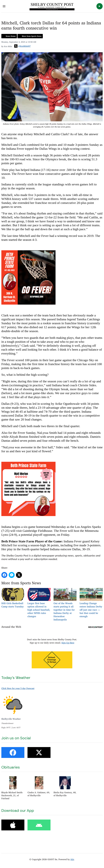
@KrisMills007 (22, 46)
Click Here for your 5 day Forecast (18, 688)
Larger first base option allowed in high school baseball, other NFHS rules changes (39, 603)
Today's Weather (16, 678)
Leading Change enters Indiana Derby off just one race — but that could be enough (91, 603)
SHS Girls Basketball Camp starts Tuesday (13, 598)
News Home (11, 36)
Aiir (72, 859)
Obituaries (11, 767)
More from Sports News (32, 36)
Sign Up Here (68, 643)
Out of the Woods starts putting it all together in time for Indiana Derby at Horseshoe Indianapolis (65, 605)
